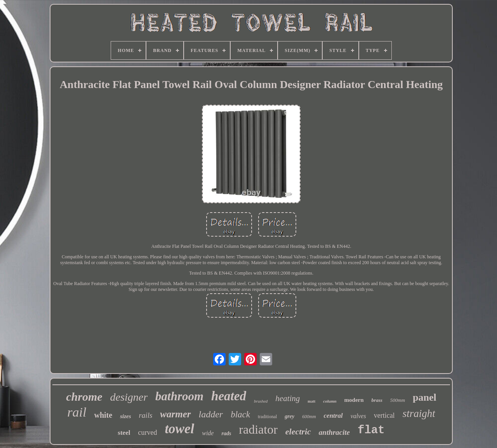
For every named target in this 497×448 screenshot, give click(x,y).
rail (77, 412)
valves (358, 416)
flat (371, 430)
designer (129, 397)
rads (226, 433)
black (240, 414)
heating (288, 398)
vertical (384, 415)
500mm (398, 400)
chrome (84, 397)
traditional (267, 417)
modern (354, 400)
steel (124, 433)
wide (208, 433)
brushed (261, 401)
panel (425, 397)
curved (147, 432)
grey (289, 416)
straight (419, 413)
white (103, 415)
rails (145, 415)
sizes (125, 416)
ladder (211, 414)
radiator (258, 429)
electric (298, 432)
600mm (309, 417)
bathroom (179, 396)
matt (311, 401)
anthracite (334, 432)
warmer (175, 414)
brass (377, 400)
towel (179, 429)
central (333, 416)
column (330, 401)
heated (229, 396)
